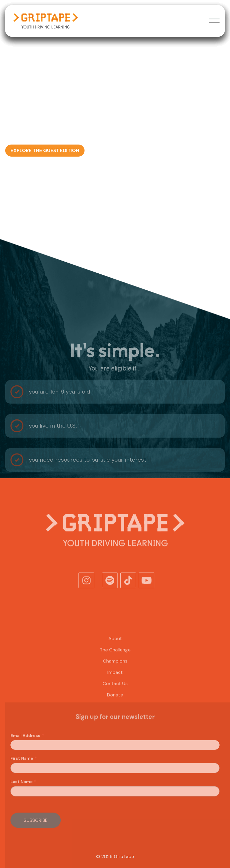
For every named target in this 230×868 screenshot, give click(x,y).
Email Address (27, 744)
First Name (24, 766)
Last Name (24, 790)
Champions (115, 669)
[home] (45, 21)
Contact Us (115, 692)
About (115, 646)
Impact (115, 680)
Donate (115, 703)
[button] (214, 21)
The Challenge (115, 658)
